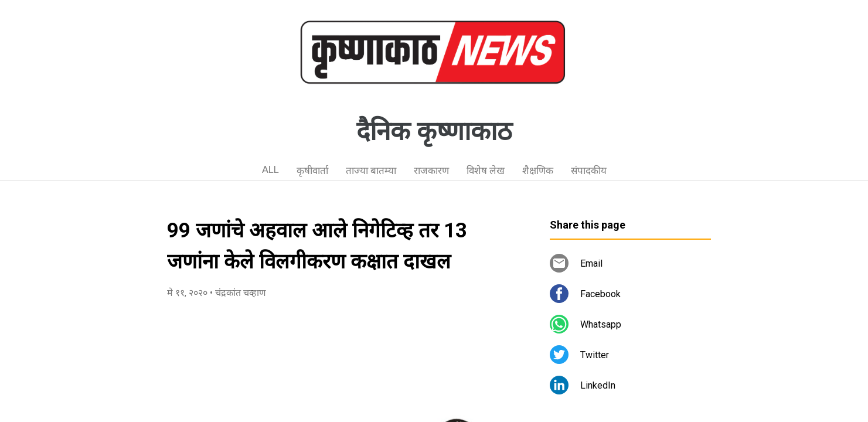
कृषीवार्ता (312, 171)
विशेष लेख (486, 171)
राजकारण (431, 171)
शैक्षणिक (538, 171)
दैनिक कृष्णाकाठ (434, 131)
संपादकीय (589, 171)
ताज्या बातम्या (371, 171)
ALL (270, 169)
